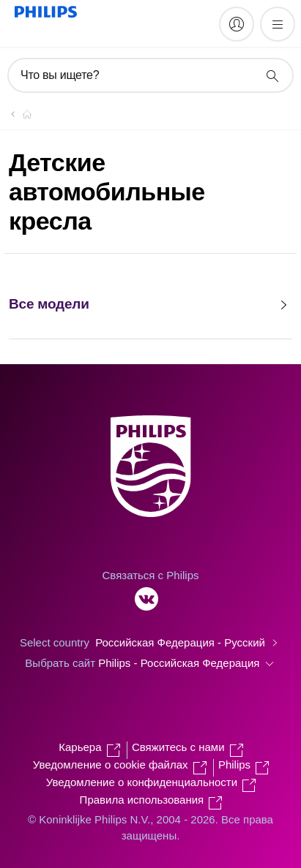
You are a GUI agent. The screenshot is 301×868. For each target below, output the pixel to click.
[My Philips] (237, 24)
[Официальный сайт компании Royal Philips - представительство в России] (18, 114)
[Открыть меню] (278, 24)
